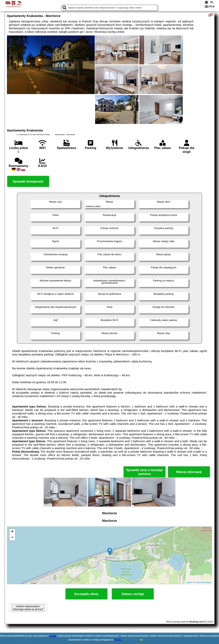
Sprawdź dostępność (28, 181)
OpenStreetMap (204, 582)
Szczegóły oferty (86, 594)
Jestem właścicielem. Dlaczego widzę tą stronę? (28, 608)
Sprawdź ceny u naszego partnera (145, 472)
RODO (118, 640)
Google (53, 636)
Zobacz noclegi (133, 594)
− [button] (12, 538)
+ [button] (12, 532)
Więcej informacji (189, 472)
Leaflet (189, 582)
